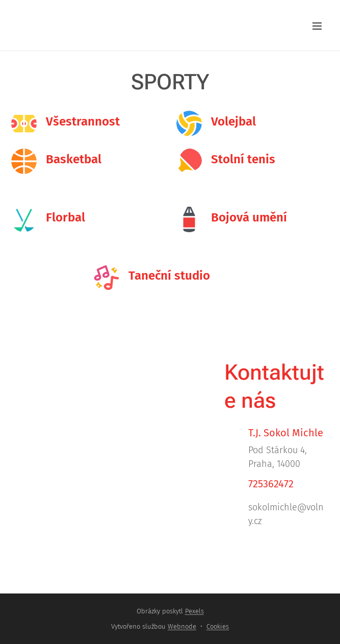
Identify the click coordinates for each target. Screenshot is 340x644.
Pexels (194, 611)
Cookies (218, 626)
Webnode (182, 626)
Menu (317, 26)
